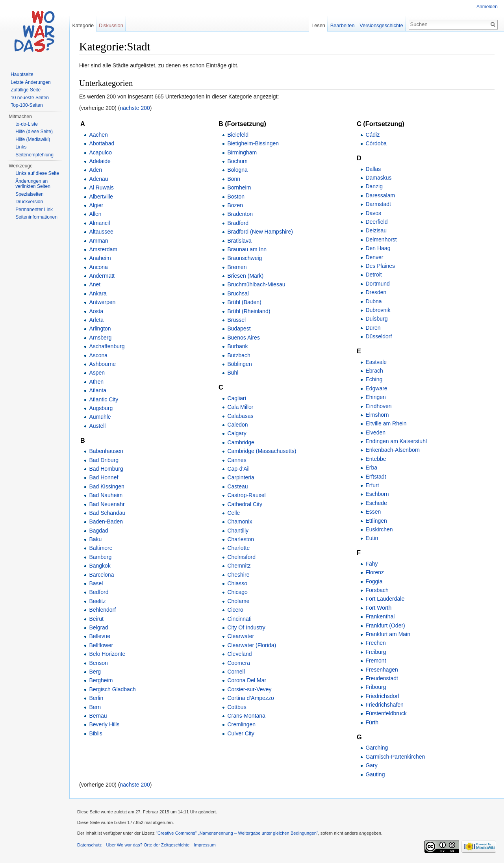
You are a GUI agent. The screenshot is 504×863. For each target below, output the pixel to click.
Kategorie (83, 25)
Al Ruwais (101, 187)
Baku (95, 539)
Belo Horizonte (107, 654)
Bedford (99, 592)
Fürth (372, 722)
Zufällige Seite (26, 90)
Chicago (237, 592)
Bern (95, 707)
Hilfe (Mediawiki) (33, 139)
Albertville (101, 197)
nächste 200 (135, 108)
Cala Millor (240, 407)
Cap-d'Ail (238, 469)
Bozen (235, 205)
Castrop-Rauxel (246, 495)
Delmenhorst (381, 239)
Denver (374, 257)
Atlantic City (104, 399)
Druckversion (29, 202)
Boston (236, 197)
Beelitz (97, 601)
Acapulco (100, 152)
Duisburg (376, 319)
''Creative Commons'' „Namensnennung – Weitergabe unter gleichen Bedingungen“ (237, 833)
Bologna (237, 170)
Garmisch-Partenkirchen (395, 757)
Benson (98, 663)
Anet (95, 284)
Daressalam (380, 195)
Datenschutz (89, 845)
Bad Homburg (106, 469)
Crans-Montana (246, 716)
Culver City (241, 733)
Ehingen (375, 397)
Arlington (100, 328)
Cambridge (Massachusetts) (262, 451)
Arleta (96, 320)
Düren (373, 328)
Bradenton (240, 214)
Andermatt (102, 276)
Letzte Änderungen (31, 82)
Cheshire (238, 575)
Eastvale (376, 362)
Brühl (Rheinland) (249, 311)
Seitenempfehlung (34, 155)
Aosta (96, 311)
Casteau (237, 486)
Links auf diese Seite (37, 173)
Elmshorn (377, 415)
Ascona (98, 355)
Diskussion (111, 25)
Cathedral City (245, 504)
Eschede (376, 503)
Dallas (373, 169)
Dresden (376, 292)
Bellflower (101, 645)
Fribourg (376, 687)
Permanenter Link (34, 210)
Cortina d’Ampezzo (250, 698)
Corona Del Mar (247, 680)
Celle (233, 513)
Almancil (99, 223)
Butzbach (239, 355)
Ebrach (374, 371)
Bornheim (239, 187)
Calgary (237, 433)
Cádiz (372, 135)
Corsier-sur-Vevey (249, 689)
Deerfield (376, 222)
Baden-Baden (106, 522)
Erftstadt (376, 477)
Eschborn (377, 494)
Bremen (237, 267)
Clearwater (241, 636)
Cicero (235, 610)
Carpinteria (241, 477)
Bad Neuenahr (107, 504)
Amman (98, 241)
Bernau (98, 716)
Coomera (239, 663)
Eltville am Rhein (386, 423)
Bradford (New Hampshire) (260, 232)
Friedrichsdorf (382, 696)
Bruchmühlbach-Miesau (256, 284)
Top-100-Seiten (27, 105)
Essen (373, 512)
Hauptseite (22, 74)
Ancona (98, 267)
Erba (371, 468)
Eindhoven (378, 406)
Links (21, 147)
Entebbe (376, 459)
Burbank (237, 346)
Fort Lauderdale (385, 599)
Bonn (234, 179)
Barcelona (101, 575)
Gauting (375, 774)
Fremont (376, 661)
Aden (95, 170)
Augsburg (101, 408)
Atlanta (98, 390)
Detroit (373, 275)
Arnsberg (100, 338)
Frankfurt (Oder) (385, 625)
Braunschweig (245, 258)
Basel (96, 583)
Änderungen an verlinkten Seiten (33, 184)
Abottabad (102, 143)
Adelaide (100, 161)
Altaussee (101, 232)
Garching (377, 748)
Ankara (98, 293)
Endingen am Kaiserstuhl (396, 441)
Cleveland (239, 654)
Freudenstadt (382, 678)
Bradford (238, 223)
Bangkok (100, 566)
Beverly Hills (104, 724)
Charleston (241, 539)
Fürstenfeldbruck (386, 713)
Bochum (237, 161)
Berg (95, 672)
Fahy (372, 564)
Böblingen (239, 364)
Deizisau (376, 230)
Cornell (236, 672)
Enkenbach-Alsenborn (393, 450)
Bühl (233, 373)
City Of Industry (246, 627)
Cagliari (236, 398)
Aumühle (100, 417)
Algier (96, 205)
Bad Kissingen (107, 486)
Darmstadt (378, 204)
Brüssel (236, 320)
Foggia (374, 581)
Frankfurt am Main (388, 634)
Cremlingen (241, 724)
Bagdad (98, 531)
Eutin (372, 538)
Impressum (205, 845)
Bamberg (100, 557)
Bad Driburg (104, 460)
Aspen (97, 373)
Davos (373, 213)
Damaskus (378, 178)
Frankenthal (380, 616)
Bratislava (239, 241)
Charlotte (238, 548)
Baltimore (101, 548)
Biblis (95, 733)
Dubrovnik (378, 310)
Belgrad (98, 627)
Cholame (238, 601)
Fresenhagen (382, 670)
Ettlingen (376, 521)
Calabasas (240, 416)
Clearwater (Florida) (252, 645)
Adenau (98, 179)
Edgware (376, 388)
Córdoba (376, 143)
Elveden (375, 432)
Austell (97, 426)
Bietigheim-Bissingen (253, 143)
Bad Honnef (104, 477)
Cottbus (237, 707)
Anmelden (487, 7)
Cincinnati (239, 619)
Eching (374, 379)
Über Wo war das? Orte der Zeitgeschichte (148, 845)
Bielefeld (238, 135)
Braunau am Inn (247, 249)
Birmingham (242, 152)
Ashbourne (102, 364)
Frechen (375, 643)
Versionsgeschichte (381, 25)
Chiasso (237, 583)
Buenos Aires (244, 338)
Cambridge (241, 442)
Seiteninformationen (36, 217)
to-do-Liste (27, 124)
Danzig (374, 186)
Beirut (96, 619)
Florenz (375, 572)
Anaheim (100, 258)
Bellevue (100, 636)
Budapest (239, 328)
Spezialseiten (29, 194)
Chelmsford (241, 557)
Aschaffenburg (107, 346)
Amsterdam (103, 249)
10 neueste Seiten (30, 98)
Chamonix (240, 522)
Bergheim (101, 680)
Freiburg (376, 652)
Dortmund (377, 284)
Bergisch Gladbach (112, 689)
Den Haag (378, 248)
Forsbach (377, 590)
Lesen (318, 25)
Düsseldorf (379, 336)
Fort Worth (378, 608)
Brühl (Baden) (244, 302)
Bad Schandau (107, 513)
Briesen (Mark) (245, 276)
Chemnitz (239, 566)
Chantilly (238, 531)
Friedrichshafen (384, 705)
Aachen (98, 135)
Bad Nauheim (106, 495)
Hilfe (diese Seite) (34, 132)
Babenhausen (106, 451)
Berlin (96, 698)
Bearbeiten (343, 25)
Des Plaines (380, 266)
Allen (95, 214)
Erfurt (372, 485)
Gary (371, 765)
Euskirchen (379, 529)
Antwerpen (102, 302)
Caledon (237, 425)
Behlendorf (102, 610)
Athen (96, 382)
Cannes (237, 460)
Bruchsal (238, 293)
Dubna (373, 301)
